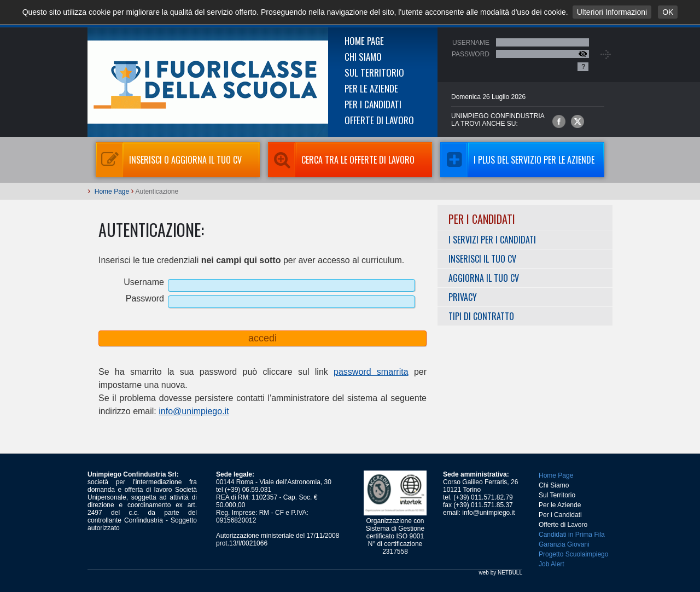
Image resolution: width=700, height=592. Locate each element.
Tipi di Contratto (481, 316)
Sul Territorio (374, 72)
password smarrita (371, 372)
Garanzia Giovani (564, 544)
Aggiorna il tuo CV (484, 278)
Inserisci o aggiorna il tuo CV (169, 160)
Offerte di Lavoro (379, 120)
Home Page (364, 41)
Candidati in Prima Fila (572, 535)
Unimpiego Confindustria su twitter (577, 121)
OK (668, 12)
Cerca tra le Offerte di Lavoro (341, 160)
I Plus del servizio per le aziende (517, 160)
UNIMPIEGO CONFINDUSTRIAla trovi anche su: (498, 120)
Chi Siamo (363, 57)
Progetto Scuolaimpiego (573, 554)
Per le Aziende (371, 88)
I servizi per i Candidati (492, 240)
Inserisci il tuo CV (482, 259)
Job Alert (552, 564)
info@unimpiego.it (194, 411)
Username (471, 43)
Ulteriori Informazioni (612, 12)
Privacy (463, 297)
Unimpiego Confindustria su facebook (559, 121)
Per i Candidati (373, 104)
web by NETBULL (501, 573)
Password (471, 54)
